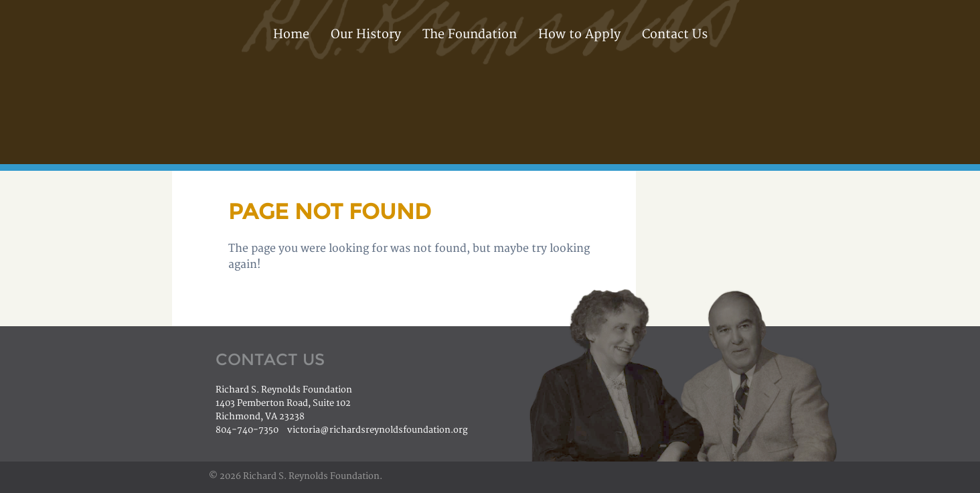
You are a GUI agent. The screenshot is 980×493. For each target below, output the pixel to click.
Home (291, 34)
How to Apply (579, 34)
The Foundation (470, 34)
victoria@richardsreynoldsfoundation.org (378, 430)
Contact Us (675, 34)
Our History (366, 34)
